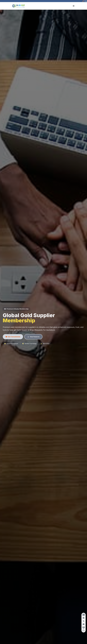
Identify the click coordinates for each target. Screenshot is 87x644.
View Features (33, 337)
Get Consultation (13, 337)
